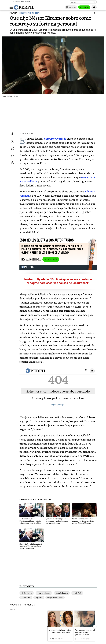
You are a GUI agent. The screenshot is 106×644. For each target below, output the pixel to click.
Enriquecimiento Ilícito (55, 598)
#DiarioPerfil (26, 598)
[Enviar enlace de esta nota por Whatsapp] (13, 149)
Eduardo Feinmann (44, 593)
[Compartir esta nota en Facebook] (13, 134)
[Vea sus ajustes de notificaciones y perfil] (94, 7)
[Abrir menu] (11, 7)
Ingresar (72, 7)
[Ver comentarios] (95, 14)
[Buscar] (82, 2)
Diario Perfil (77, 593)
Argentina (39, 598)
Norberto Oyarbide (55, 139)
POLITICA (13, 13)
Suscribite (84, 7)
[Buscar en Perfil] (94, 2)
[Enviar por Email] (13, 156)
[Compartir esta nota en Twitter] (13, 141)
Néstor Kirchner (27, 593)
